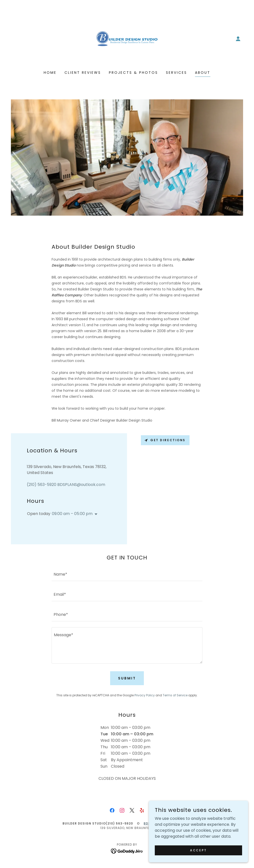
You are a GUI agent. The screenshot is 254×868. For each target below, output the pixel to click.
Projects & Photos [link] (133, 73)
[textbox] (127, 574)
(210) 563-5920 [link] (42, 485)
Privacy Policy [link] (145, 695)
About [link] (203, 73)
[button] (238, 39)
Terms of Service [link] (175, 695)
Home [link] (50, 73)
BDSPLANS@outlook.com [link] (81, 485)
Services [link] (176, 73)
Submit (127, 678)
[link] (127, 38)
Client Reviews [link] (83, 73)
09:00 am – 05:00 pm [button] (72, 514)
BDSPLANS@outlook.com (168, 823)
